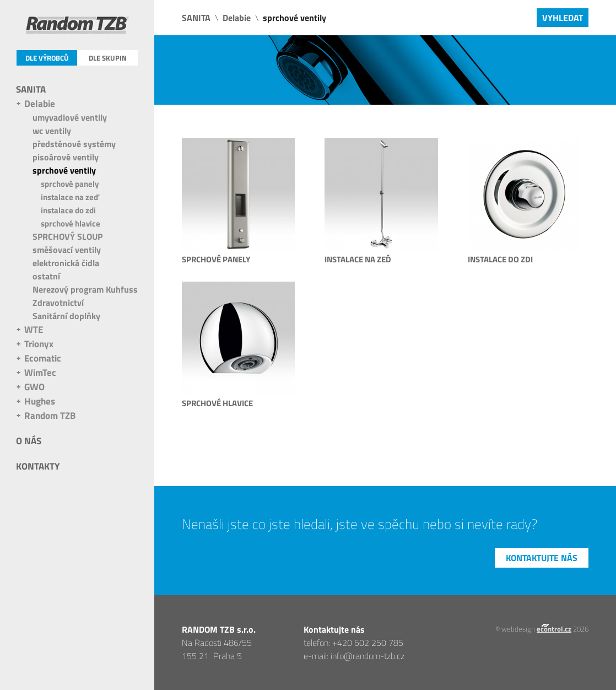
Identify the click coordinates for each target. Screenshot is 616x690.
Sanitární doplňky (66, 316)
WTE (34, 330)
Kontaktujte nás (542, 558)
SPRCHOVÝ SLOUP (67, 236)
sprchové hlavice (71, 223)
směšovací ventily (67, 250)
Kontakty (38, 466)
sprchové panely (70, 184)
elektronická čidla (66, 263)
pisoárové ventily (66, 157)
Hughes (40, 401)
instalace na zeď (70, 197)
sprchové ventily (64, 170)
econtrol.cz (554, 629)
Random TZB (50, 416)
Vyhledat (563, 18)
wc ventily (52, 131)
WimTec (40, 373)
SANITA (31, 89)
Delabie (40, 104)
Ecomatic (43, 358)
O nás (29, 441)
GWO (34, 387)
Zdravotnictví (58, 303)
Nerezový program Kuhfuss (85, 289)
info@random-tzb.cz (368, 656)
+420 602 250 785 (368, 643)
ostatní (46, 276)
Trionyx (39, 344)
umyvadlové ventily (70, 117)
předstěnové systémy (74, 144)
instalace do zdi (68, 210)
